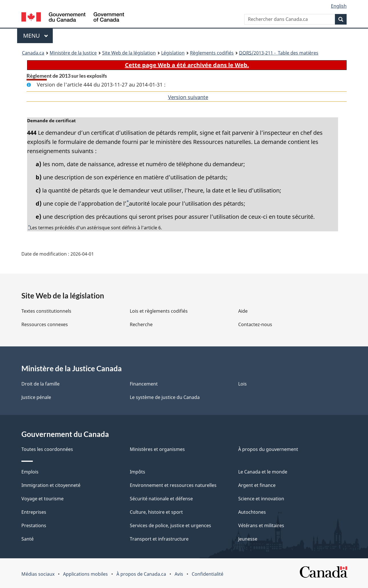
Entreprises (34, 512)
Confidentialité (208, 574)
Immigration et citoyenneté (51, 485)
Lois (242, 384)
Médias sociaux (38, 574)
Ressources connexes (45, 324)
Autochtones (252, 512)
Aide (243, 311)
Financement (144, 384)
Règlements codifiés (212, 53)
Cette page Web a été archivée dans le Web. (187, 65)
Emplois (30, 472)
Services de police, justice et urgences (170, 525)
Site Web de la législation (129, 53)
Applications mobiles (85, 574)
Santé (28, 539)
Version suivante (188, 97)
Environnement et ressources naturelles (173, 485)
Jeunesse (248, 539)
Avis (179, 574)
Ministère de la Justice (73, 53)
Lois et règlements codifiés (159, 311)
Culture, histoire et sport (156, 512)
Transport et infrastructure (159, 539)
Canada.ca (33, 53)
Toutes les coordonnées (47, 449)
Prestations (34, 525)
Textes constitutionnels (46, 311)
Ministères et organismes (157, 449)
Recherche (141, 324)
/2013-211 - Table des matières (279, 53)
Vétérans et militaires (261, 525)
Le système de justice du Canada (165, 397)
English (339, 6)
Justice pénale (36, 397)
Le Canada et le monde (263, 472)
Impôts (138, 472)
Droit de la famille (41, 384)
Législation (173, 53)
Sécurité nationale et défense (161, 499)
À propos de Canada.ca (141, 574)
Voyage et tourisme (43, 499)
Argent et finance (257, 485)
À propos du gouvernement (268, 449)
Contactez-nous (255, 324)
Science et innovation (261, 499)
